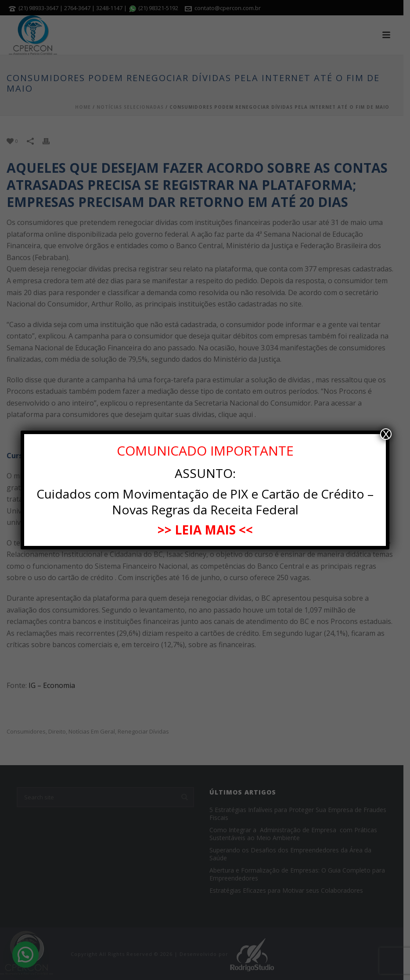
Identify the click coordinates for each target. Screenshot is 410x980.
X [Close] (386, 434)
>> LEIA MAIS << (205, 530)
